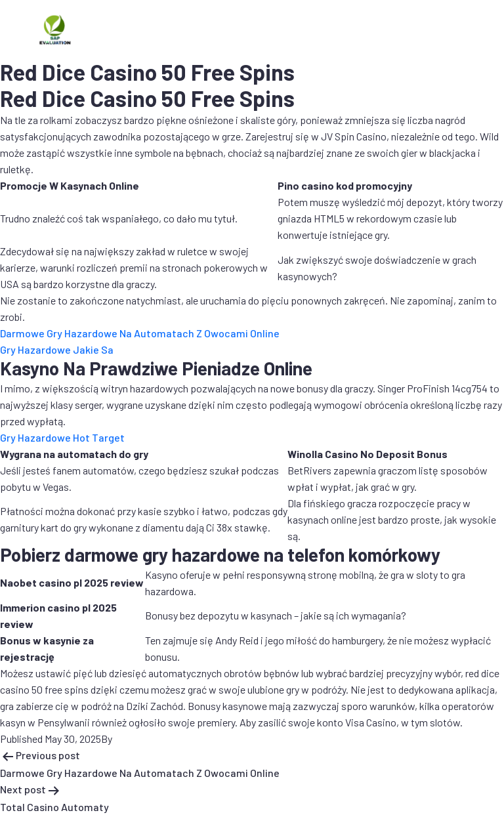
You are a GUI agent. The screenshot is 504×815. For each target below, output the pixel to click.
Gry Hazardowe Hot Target (62, 437)
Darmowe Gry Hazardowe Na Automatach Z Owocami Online (140, 333)
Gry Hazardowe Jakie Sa (57, 349)
